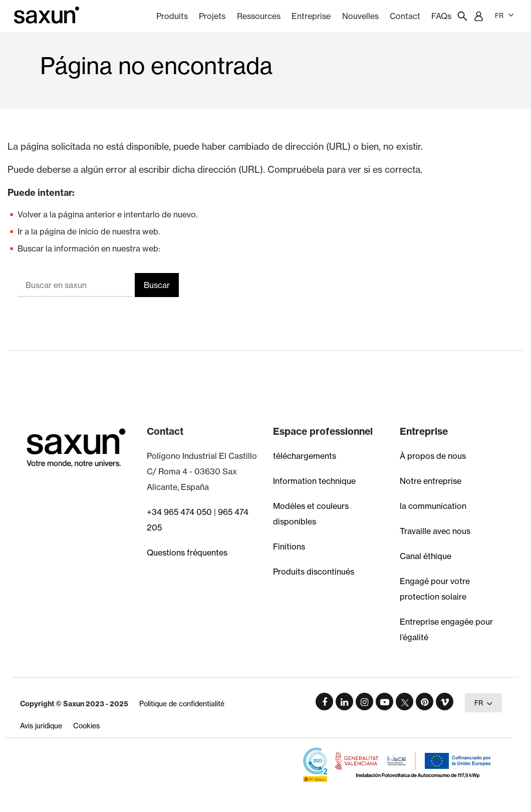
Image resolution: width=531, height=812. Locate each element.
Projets (212, 16)
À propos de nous (433, 456)
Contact (405, 16)
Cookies (86, 726)
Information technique (314, 481)
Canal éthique (426, 556)
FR (504, 15)
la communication (433, 506)
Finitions (289, 547)
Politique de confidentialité (182, 704)
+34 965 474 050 (179, 512)
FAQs (441, 16)
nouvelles (360, 16)
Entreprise (311, 16)
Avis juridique (41, 726)
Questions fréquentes (187, 553)
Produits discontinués (314, 572)
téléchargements (305, 456)
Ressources (259, 16)
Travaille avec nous (435, 531)
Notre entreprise (431, 481)
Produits (172, 16)
